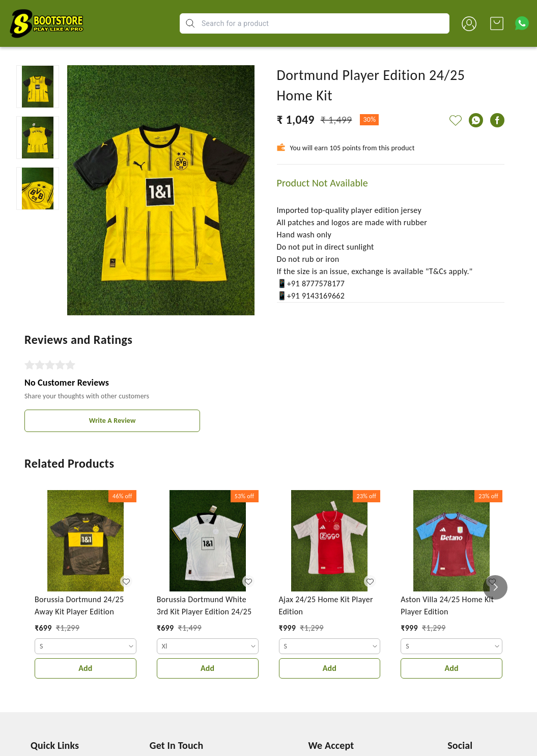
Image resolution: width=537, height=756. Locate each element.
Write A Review (112, 421)
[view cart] (497, 23)
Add (85, 668)
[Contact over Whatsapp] (522, 23)
